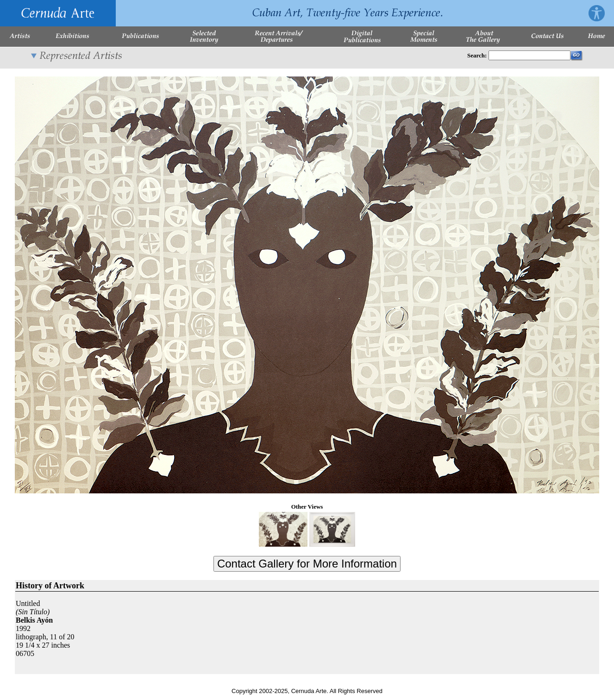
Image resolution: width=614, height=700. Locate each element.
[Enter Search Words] (529, 55)
